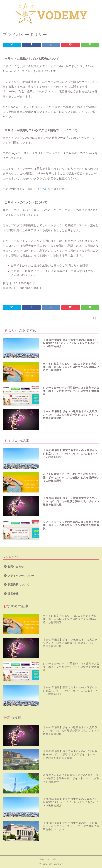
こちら (83, 112)
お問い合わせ (16, 567)
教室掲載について (18, 585)
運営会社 (13, 594)
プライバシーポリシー (21, 576)
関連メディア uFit (48, 859)
